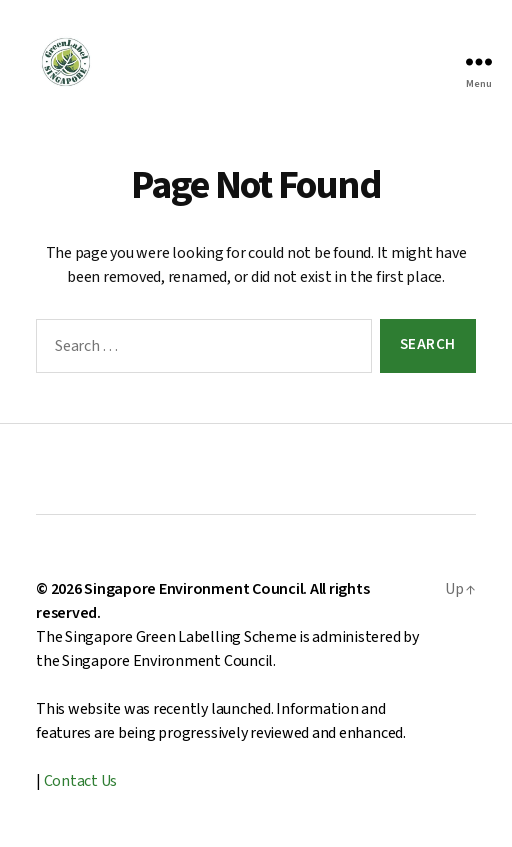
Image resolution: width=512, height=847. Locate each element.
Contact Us (81, 781)
